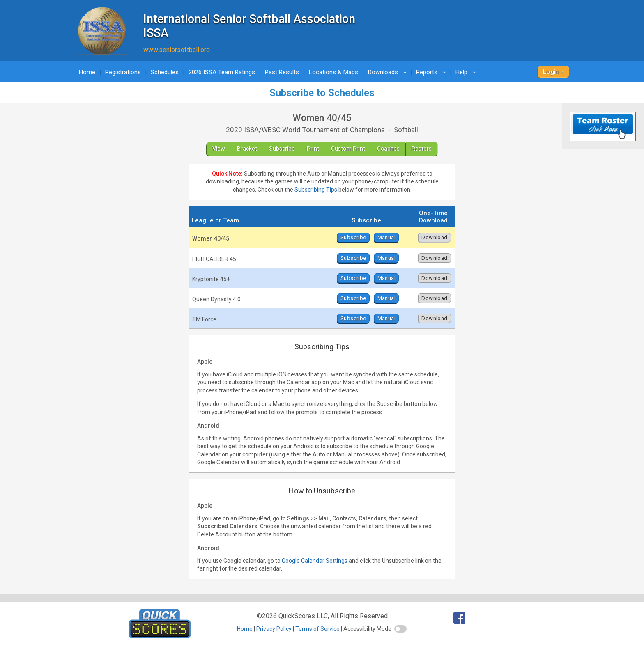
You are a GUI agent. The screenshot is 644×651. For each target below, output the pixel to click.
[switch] (400, 629)
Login (551, 72)
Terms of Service (317, 629)
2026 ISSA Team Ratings (222, 72)
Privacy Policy (274, 629)
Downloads (389, 72)
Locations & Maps (333, 72)
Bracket (247, 149)
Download (434, 237)
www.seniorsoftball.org (177, 50)
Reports (432, 72)
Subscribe (282, 149)
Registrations (123, 72)
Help (467, 72)
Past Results (282, 72)
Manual (386, 237)
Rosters (422, 149)
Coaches (388, 149)
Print (313, 149)
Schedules (165, 72)
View (219, 149)
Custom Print (348, 149)
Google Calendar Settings (315, 561)
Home (87, 72)
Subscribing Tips (316, 190)
